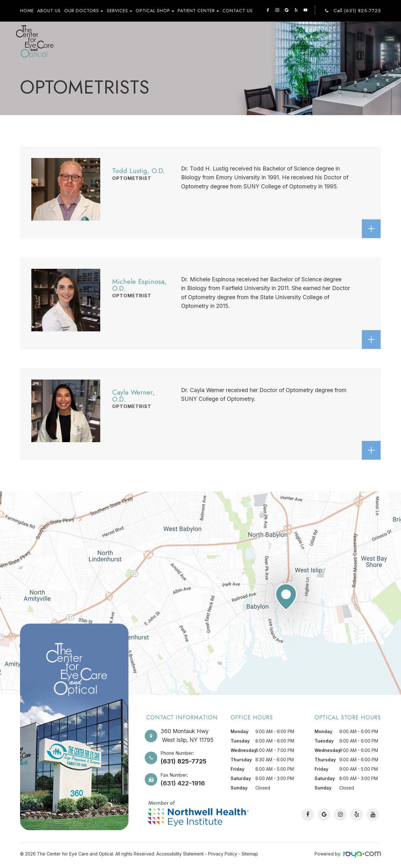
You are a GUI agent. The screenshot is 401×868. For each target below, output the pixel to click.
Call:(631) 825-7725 (357, 11)
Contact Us (238, 11)
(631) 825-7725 (183, 761)
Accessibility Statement (180, 854)
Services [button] (120, 11)
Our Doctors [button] (84, 11)
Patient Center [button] (198, 11)
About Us (49, 11)
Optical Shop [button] (155, 11)
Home (27, 11)
